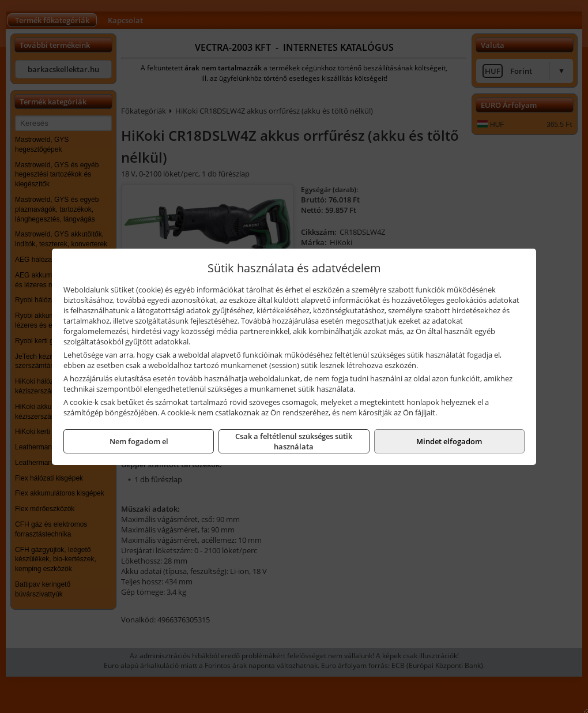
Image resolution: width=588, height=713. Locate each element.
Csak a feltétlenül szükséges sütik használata (294, 441)
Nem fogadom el (139, 441)
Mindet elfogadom (449, 441)
